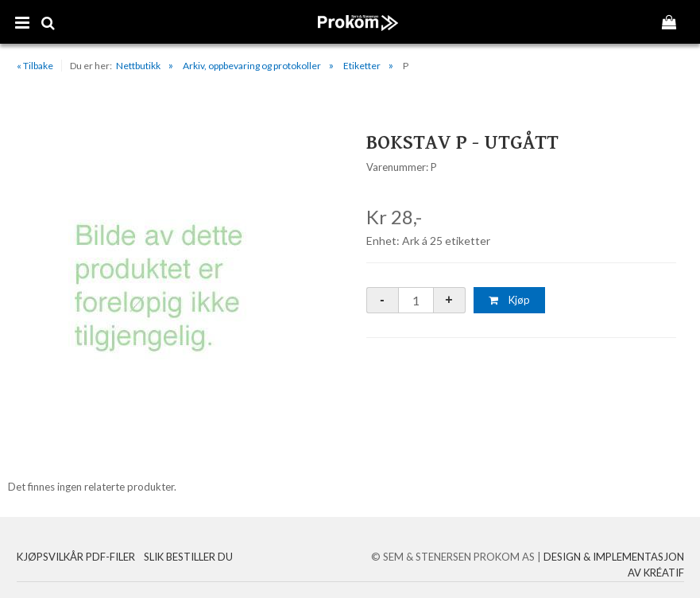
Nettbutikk (138, 66)
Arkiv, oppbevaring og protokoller (252, 66)
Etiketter (362, 66)
